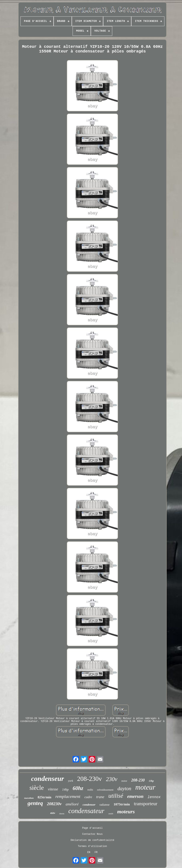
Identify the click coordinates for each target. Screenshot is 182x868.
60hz (78, 788)
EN (89, 852)
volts (90, 790)
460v (53, 813)
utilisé (116, 796)
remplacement (68, 796)
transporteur (146, 804)
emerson (135, 796)
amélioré (72, 804)
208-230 (138, 780)
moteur (145, 787)
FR (96, 852)
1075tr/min (122, 804)
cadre (88, 797)
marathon (29, 798)
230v (112, 779)
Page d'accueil (93, 828)
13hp (151, 781)
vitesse (53, 789)
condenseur (48, 779)
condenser (89, 805)
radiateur (105, 805)
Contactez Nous (93, 834)
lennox (154, 797)
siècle (37, 788)
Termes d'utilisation (92, 846)
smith (111, 814)
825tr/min (44, 797)
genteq (35, 803)
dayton (124, 788)
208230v (54, 804)
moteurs (126, 812)
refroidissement (105, 790)
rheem (62, 814)
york (70, 781)
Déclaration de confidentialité (92, 840)
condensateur (86, 811)
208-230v (89, 779)
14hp (65, 790)
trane (100, 797)
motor (124, 781)
